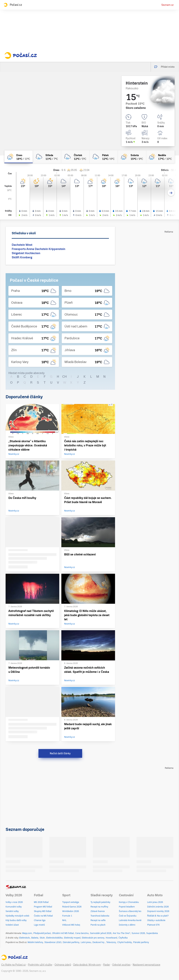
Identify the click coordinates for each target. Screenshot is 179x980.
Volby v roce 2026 (14, 902)
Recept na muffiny (99, 907)
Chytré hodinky (125, 942)
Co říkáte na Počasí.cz (13, 965)
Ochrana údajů (63, 965)
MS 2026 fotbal (41, 902)
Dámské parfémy (71, 942)
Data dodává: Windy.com (87, 965)
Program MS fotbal (43, 907)
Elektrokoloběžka (54, 938)
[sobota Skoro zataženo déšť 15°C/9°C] (132, 157)
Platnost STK (153, 925)
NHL (64, 920)
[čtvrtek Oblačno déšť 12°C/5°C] (75, 157)
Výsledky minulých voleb (17, 916)
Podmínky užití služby (40, 965)
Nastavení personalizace (146, 965)
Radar (107, 965)
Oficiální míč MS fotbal (63, 933)
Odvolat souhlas (121, 965)
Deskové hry (99, 942)
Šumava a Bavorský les (130, 911)
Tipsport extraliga (71, 902)
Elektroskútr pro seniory (93, 938)
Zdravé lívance (98, 911)
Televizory (111, 942)
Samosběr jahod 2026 (101, 933)
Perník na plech (98, 925)
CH (65, 377)
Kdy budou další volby (16, 920)
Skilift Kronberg (22, 257)
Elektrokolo (25, 938)
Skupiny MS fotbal (43, 911)
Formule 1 (67, 916)
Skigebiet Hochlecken (26, 253)
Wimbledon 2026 (71, 911)
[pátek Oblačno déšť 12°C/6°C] (104, 157)
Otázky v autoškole (156, 920)
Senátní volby (12, 911)
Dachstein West (22, 245)
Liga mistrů (39, 925)
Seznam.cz (167, 5)
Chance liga (40, 920)
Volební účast (12, 925)
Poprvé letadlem (127, 907)
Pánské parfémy (141, 942)
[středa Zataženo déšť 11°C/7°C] (47, 157)
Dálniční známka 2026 (158, 907)
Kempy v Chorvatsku (129, 902)
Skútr (42, 938)
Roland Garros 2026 (72, 907)
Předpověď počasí (42, 933)
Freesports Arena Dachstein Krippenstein (38, 249)
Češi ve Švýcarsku (128, 916)
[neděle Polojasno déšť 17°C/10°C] (160, 157)
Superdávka (152, 933)
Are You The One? (121, 933)
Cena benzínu (82, 933)
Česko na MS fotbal (43, 916)
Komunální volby (14, 907)
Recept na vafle (98, 920)
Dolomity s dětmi (127, 925)
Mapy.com (27, 933)
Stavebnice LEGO (53, 942)
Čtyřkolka (123, 938)
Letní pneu (86, 942)
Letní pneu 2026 (155, 902)
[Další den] (171, 193)
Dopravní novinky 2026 (158, 911)
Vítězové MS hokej (71, 925)
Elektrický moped (72, 938)
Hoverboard (111, 938)
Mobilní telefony (35, 942)
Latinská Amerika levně (130, 920)
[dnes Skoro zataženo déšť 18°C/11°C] (19, 157)
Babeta (35, 938)
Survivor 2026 (138, 933)
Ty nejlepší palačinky (100, 902)
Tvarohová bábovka (100, 916)
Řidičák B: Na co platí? (158, 916)
